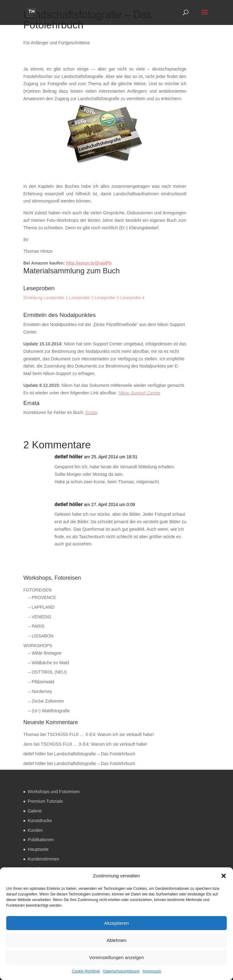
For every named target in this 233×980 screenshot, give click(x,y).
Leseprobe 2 (81, 298)
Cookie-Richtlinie (86, 971)
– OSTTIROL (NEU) (47, 672)
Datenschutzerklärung (121, 971)
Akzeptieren (116, 923)
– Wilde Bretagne (45, 653)
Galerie (35, 811)
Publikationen (41, 840)
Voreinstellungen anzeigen (117, 957)
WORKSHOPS (38, 646)
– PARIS (36, 626)
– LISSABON (41, 636)
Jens (28, 744)
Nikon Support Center (140, 393)
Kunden (35, 830)
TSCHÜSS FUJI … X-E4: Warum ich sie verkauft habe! (101, 734)
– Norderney (40, 691)
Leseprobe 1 (56, 298)
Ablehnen (116, 940)
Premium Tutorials (45, 801)
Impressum (152, 971)
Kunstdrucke (40, 821)
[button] (224, 876)
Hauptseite (38, 849)
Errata (91, 412)
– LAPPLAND (41, 607)
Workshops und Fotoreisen (54, 792)
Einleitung (33, 298)
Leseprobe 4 (132, 298)
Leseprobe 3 (107, 298)
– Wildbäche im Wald (49, 663)
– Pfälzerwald (41, 682)
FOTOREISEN (38, 590)
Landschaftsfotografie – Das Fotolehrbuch (95, 754)
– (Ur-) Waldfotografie (49, 711)
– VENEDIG (40, 617)
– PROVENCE (42, 597)
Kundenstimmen (44, 859)
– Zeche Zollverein (46, 701)
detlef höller (69, 457)
